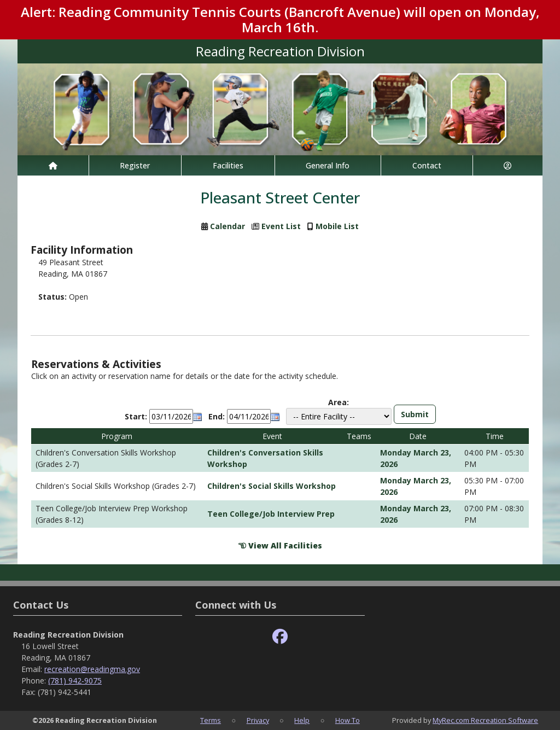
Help (302, 720)
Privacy (258, 720)
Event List (281, 226)
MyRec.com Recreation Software (485, 720)
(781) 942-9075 (75, 681)
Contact (427, 165)
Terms (211, 720)
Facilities (228, 165)
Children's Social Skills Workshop (272, 486)
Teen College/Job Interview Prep (271, 514)
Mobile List (337, 226)
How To (348, 720)
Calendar (227, 226)
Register (135, 165)
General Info (328, 165)
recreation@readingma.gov (92, 669)
